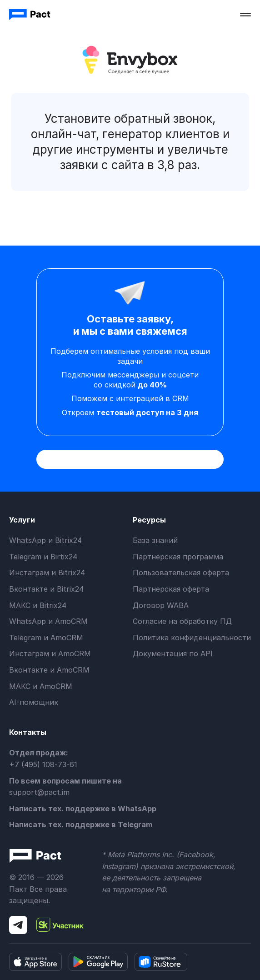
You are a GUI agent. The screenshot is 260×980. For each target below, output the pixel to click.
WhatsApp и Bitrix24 (45, 540)
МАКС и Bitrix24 (38, 605)
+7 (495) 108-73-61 (43, 764)
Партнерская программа (178, 557)
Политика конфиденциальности (192, 638)
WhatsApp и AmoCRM (48, 621)
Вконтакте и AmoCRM (49, 670)
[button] (245, 15)
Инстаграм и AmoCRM (50, 653)
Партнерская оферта (171, 589)
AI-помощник (34, 702)
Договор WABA (161, 605)
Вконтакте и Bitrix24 (46, 589)
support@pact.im (39, 792)
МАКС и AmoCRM (41, 686)
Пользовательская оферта (181, 573)
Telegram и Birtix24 (43, 557)
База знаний (155, 540)
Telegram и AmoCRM (46, 638)
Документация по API (173, 653)
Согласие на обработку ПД (182, 621)
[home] (30, 15)
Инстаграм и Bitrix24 (47, 573)
